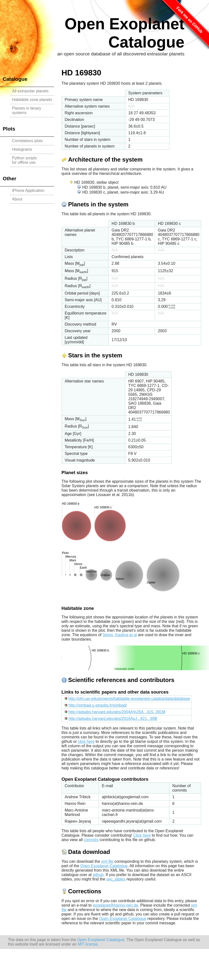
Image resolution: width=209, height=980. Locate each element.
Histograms (22, 149)
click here (86, 741)
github (98, 875)
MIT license (88, 944)
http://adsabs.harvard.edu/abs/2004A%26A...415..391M (117, 712)
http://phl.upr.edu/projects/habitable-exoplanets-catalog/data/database (129, 699)
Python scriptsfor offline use (24, 160)
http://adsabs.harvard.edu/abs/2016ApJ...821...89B (113, 719)
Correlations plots (27, 141)
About (17, 199)
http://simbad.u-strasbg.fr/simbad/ (97, 705)
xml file (107, 861)
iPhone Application (28, 191)
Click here (142, 835)
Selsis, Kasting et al (120, 635)
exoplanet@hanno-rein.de (115, 905)
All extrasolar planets (30, 91)
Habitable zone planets (32, 100)
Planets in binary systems (27, 110)
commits (91, 840)
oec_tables (116, 879)
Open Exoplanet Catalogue (104, 866)
